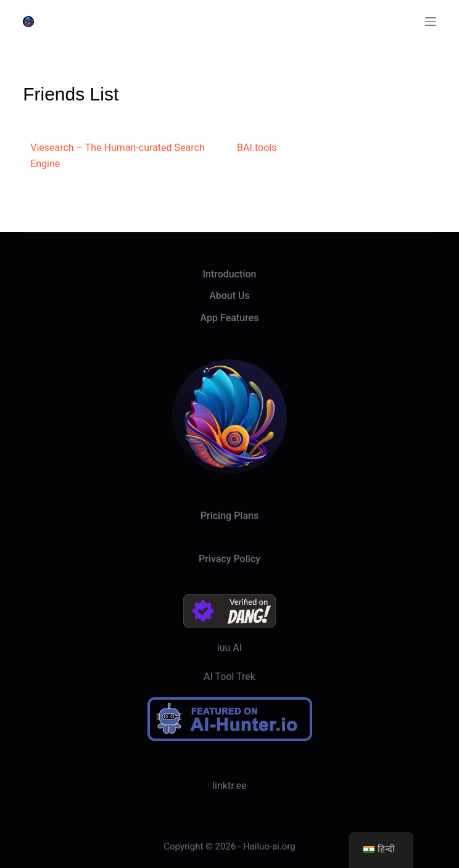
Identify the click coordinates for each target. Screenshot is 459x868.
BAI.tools (257, 148)
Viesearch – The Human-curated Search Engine (118, 156)
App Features (230, 318)
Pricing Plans (229, 516)
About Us (229, 296)
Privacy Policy (229, 559)
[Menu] (431, 22)
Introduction (230, 274)
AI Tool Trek (229, 677)
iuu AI (229, 648)
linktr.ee (229, 786)
